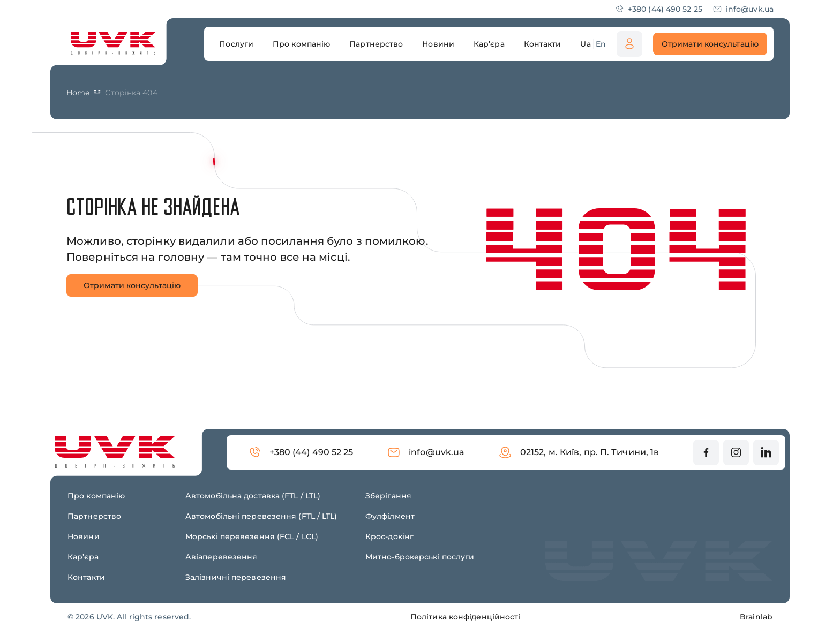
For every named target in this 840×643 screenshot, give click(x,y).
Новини (84, 536)
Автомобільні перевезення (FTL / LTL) (261, 516)
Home (78, 93)
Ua (585, 44)
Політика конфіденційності (466, 617)
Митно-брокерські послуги (420, 557)
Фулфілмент (390, 516)
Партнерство (94, 516)
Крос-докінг (389, 536)
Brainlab (756, 617)
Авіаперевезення (222, 557)
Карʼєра (83, 557)
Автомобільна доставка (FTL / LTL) (253, 496)
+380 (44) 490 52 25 (659, 9)
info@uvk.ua (743, 9)
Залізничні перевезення (236, 577)
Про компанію (96, 496)
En (601, 44)
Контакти (86, 577)
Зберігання (388, 496)
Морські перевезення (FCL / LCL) (252, 536)
